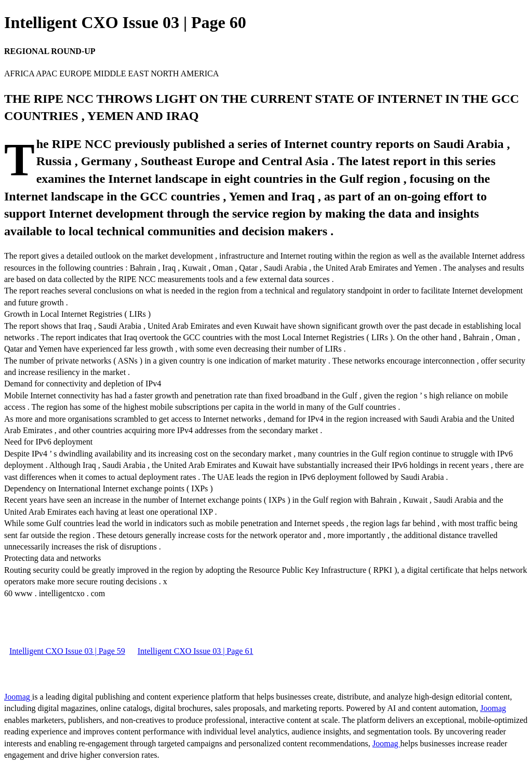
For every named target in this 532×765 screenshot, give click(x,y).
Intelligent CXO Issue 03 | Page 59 (67, 651)
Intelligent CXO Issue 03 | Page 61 (196, 651)
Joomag (18, 697)
